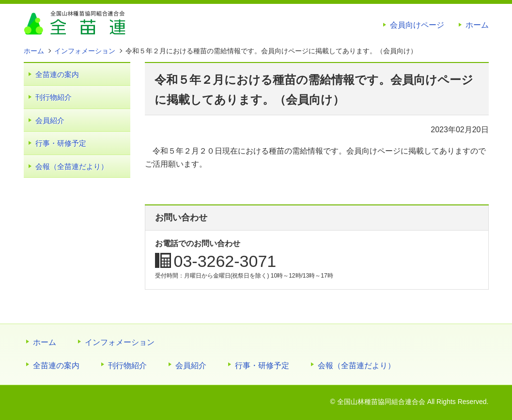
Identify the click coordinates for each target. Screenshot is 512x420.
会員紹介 (50, 120)
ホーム (477, 25)
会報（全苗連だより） (72, 166)
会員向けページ (417, 25)
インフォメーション (120, 342)
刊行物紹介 (54, 97)
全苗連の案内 (57, 74)
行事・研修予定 (61, 143)
